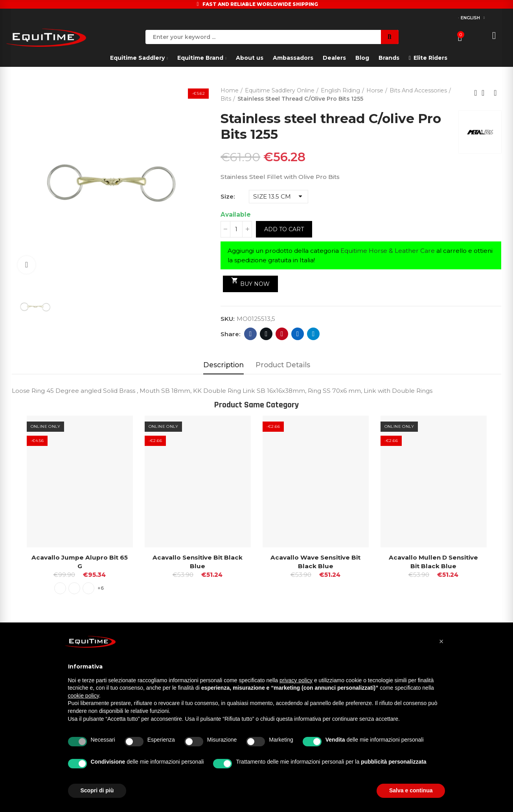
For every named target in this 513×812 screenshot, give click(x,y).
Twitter (266, 334)
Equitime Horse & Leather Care (388, 251)
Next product (495, 93)
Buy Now (251, 282)
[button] (441, 641)
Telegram (313, 334)
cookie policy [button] (84, 696)
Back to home (485, 93)
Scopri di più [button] (97, 790)
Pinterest (282, 334)
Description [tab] (223, 365)
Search (390, 37)
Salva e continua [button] (411, 790)
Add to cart (284, 229)
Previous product (476, 93)
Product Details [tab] (283, 365)
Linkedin (298, 334)
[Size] (279, 197)
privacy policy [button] (296, 680)
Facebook (251, 334)
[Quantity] (236, 229)
